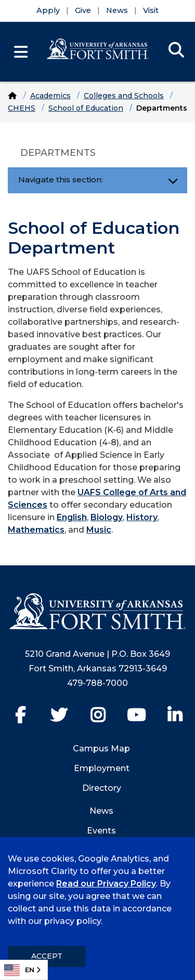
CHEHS (22, 108)
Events (101, 831)
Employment (102, 768)
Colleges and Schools (124, 96)
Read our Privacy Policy (106, 884)
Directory (102, 788)
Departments (58, 153)
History (142, 517)
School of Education (86, 108)
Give (83, 10)
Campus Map (101, 749)
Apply (48, 10)
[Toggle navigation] (173, 180)
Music (99, 530)
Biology (107, 517)
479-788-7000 (97, 683)
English (72, 517)
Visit (151, 10)
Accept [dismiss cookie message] (47, 956)
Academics (50, 96)
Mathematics (36, 530)
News (117, 10)
